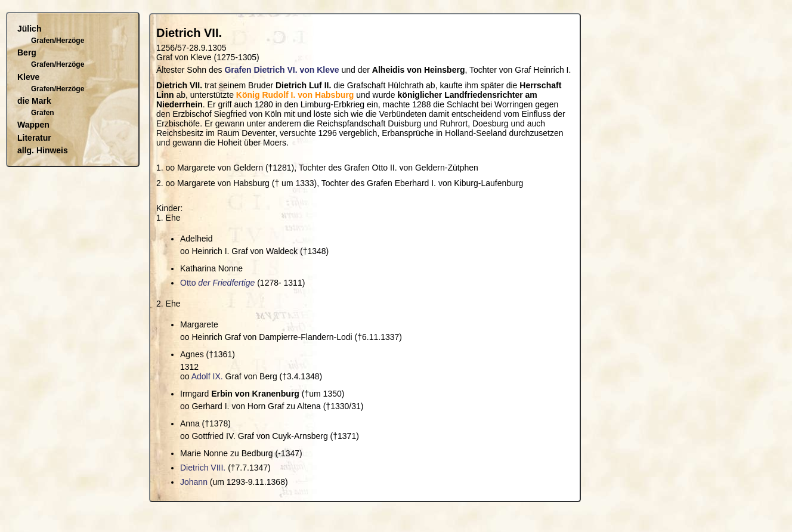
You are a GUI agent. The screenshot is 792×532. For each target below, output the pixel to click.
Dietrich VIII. (203, 468)
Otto (217, 283)
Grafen (43, 113)
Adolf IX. (207, 376)
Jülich (29, 29)
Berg (27, 52)
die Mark (34, 101)
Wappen (33, 125)
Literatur (34, 138)
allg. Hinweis (43, 150)
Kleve (28, 77)
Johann (194, 482)
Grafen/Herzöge (58, 41)
